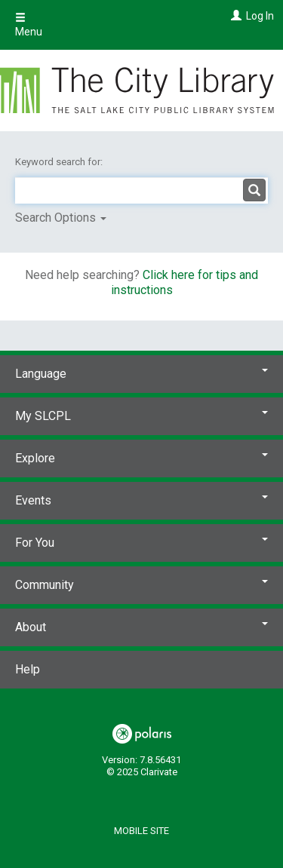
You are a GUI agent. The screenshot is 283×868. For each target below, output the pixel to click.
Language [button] (141, 374)
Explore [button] (141, 458)
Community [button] (141, 585)
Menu (29, 25)
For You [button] (141, 543)
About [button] (141, 627)
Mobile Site (141, 831)
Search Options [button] (61, 218)
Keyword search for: (60, 162)
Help (28, 669)
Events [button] (141, 500)
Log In (260, 16)
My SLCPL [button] (141, 416)
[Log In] (234, 16)
